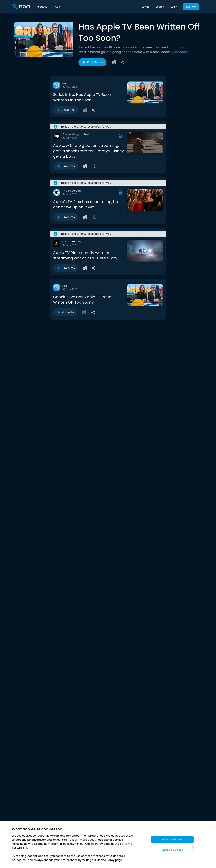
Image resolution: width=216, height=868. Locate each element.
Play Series (92, 62)
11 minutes (66, 268)
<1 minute (65, 312)
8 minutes (66, 166)
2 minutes (66, 110)
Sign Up (191, 7)
